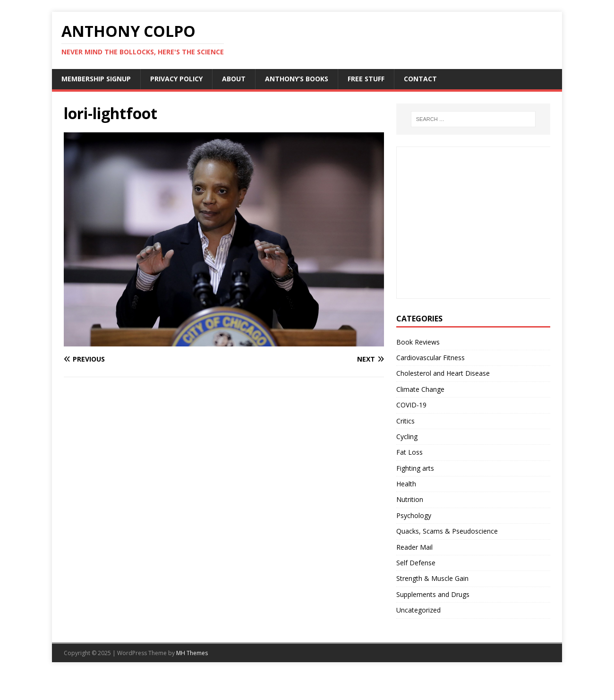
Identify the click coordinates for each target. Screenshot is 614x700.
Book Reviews (418, 342)
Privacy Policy (176, 79)
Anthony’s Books (297, 79)
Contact (420, 79)
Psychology (414, 515)
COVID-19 (411, 405)
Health (406, 484)
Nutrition (410, 499)
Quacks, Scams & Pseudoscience (447, 531)
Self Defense (416, 563)
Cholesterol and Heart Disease (443, 373)
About (234, 79)
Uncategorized (418, 610)
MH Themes (192, 653)
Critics (405, 421)
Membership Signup (96, 79)
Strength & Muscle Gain (432, 578)
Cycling (407, 436)
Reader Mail (414, 547)
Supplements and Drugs (433, 594)
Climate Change (420, 389)
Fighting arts (415, 468)
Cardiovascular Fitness (431, 358)
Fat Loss (409, 452)
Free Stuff (366, 79)
